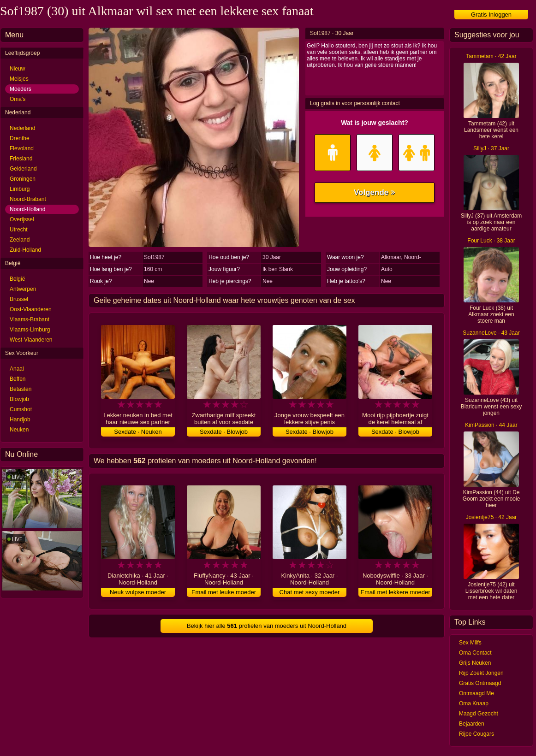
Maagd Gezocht (479, 714)
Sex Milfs (470, 643)
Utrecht (19, 230)
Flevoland (22, 148)
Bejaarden (472, 724)
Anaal (17, 369)
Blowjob (19, 399)
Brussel (19, 299)
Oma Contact (475, 653)
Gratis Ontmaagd (480, 683)
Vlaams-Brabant (30, 319)
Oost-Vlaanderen (31, 309)
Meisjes (19, 79)
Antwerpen (23, 289)
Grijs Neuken (475, 663)
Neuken (19, 430)
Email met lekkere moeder (396, 592)
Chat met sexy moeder (310, 592)
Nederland (22, 128)
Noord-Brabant (28, 199)
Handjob (20, 419)
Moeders (21, 89)
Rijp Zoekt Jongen (481, 673)
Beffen (18, 379)
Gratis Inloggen (491, 15)
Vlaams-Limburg (30, 330)
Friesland (21, 159)
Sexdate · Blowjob (224, 432)
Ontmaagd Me (476, 693)
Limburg (20, 189)
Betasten (21, 389)
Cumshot (21, 409)
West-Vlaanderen (31, 340)
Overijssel (22, 219)
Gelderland (23, 169)
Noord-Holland (27, 209)
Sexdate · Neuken (138, 432)
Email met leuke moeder (224, 592)
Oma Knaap (474, 703)
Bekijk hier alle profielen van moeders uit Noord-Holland (267, 626)
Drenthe (20, 138)
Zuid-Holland (25, 250)
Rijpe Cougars (476, 734)
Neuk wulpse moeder (138, 592)
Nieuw (17, 69)
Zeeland (20, 240)
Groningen (23, 179)
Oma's (18, 99)
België (17, 279)
